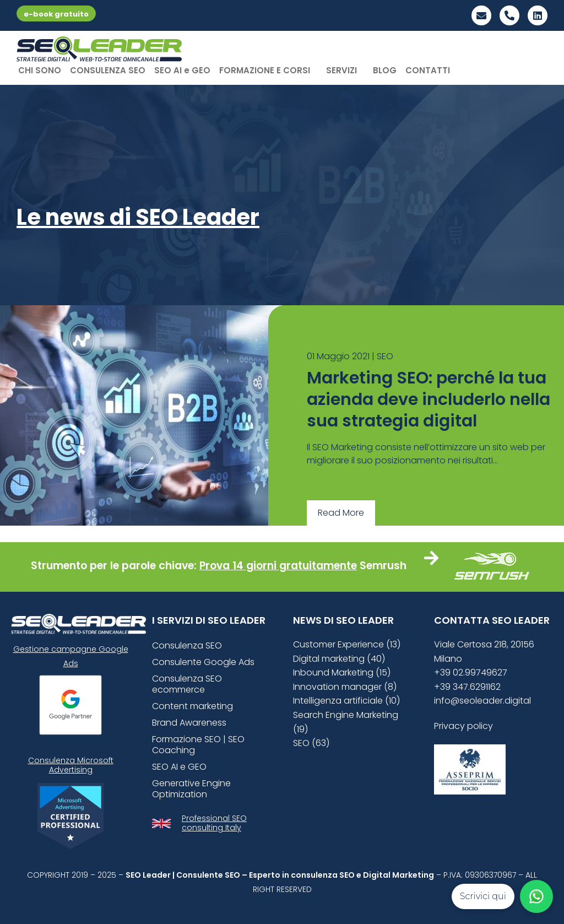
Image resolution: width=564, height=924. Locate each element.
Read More (341, 513)
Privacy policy (463, 726)
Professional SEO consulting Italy (214, 823)
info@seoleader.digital (482, 701)
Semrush (383, 566)
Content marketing (192, 706)
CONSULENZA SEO (108, 70)
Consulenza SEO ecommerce (187, 684)
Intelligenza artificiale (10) (346, 701)
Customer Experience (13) (347, 644)
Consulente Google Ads (203, 662)
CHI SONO (40, 70)
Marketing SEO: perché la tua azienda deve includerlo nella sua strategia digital (429, 399)
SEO (385, 356)
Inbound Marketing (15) (342, 672)
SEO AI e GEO (182, 70)
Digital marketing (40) (339, 659)
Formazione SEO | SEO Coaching (198, 745)
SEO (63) (311, 743)
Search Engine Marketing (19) (346, 722)
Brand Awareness (189, 723)
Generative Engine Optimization (191, 789)
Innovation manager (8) (345, 687)
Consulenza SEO (187, 645)
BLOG (385, 70)
